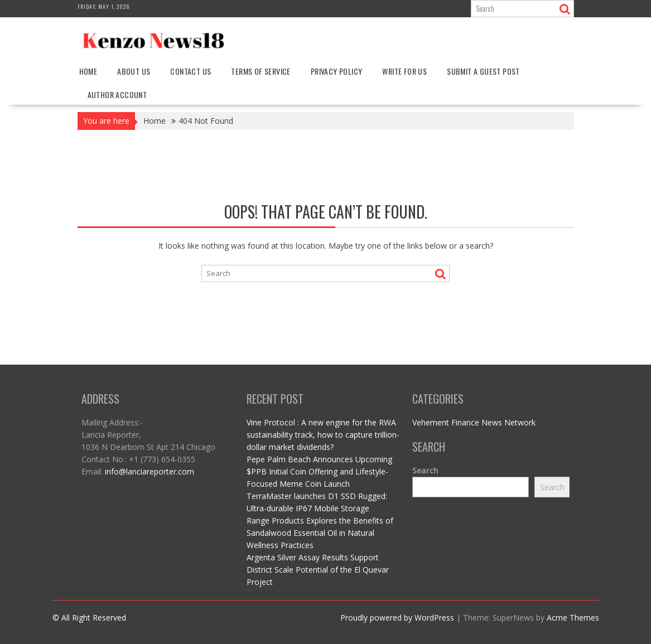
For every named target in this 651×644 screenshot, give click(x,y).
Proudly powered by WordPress (397, 618)
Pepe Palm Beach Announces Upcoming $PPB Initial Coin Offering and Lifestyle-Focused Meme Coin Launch (319, 471)
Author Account (117, 95)
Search (425, 470)
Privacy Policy (337, 71)
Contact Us (191, 71)
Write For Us (404, 71)
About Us (134, 71)
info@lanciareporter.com (150, 471)
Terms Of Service (261, 71)
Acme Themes (573, 618)
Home (88, 71)
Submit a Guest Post (483, 71)
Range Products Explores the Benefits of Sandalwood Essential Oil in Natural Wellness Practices (320, 533)
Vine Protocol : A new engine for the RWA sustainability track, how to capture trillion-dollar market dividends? (323, 435)
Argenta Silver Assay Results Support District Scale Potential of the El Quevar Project (318, 570)
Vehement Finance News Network (474, 422)
